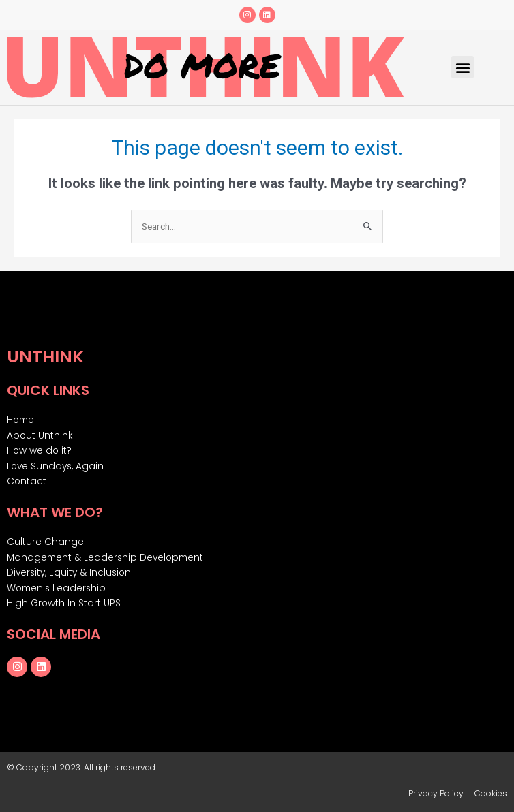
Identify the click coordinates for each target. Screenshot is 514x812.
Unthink (45, 357)
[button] (463, 67)
